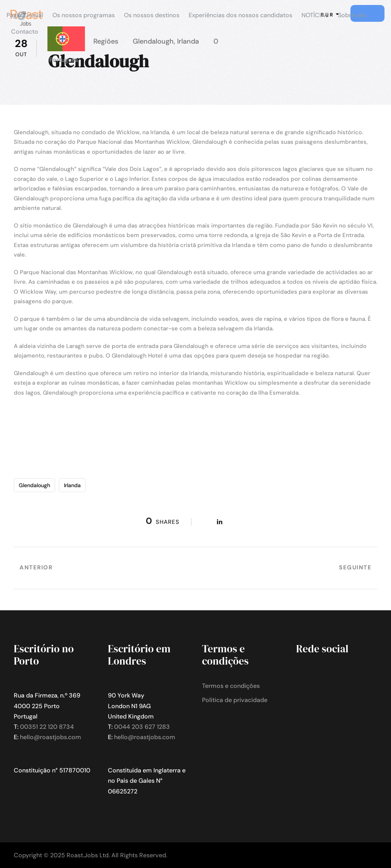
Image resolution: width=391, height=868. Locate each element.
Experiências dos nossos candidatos (240, 15)
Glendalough (34, 485)
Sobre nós (352, 15)
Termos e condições (231, 686)
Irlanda (72, 485)
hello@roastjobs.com (51, 737)
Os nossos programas (84, 15)
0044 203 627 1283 (142, 727)
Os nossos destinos (152, 15)
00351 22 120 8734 (47, 727)
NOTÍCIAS (315, 15)
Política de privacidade (235, 700)
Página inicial (25, 15)
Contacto (25, 32)
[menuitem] (66, 49)
